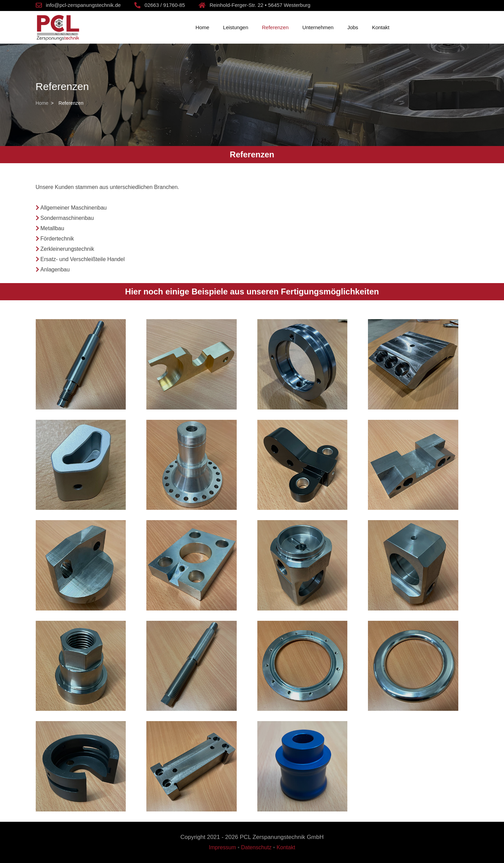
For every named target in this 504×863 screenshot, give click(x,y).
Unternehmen (318, 27)
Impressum (222, 847)
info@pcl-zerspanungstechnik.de (83, 5)
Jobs (353, 27)
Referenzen (275, 27)
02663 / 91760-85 (165, 5)
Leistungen (236, 27)
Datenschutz (256, 847)
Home (202, 27)
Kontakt (381, 27)
